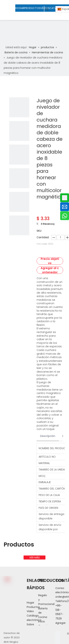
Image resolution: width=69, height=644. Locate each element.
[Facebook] (58, 633)
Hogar (30, 603)
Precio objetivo (50, 261)
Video (30, 611)
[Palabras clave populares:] (47, 9)
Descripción (48, 436)
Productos (33, 607)
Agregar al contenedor (50, 270)
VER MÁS (34, 557)
